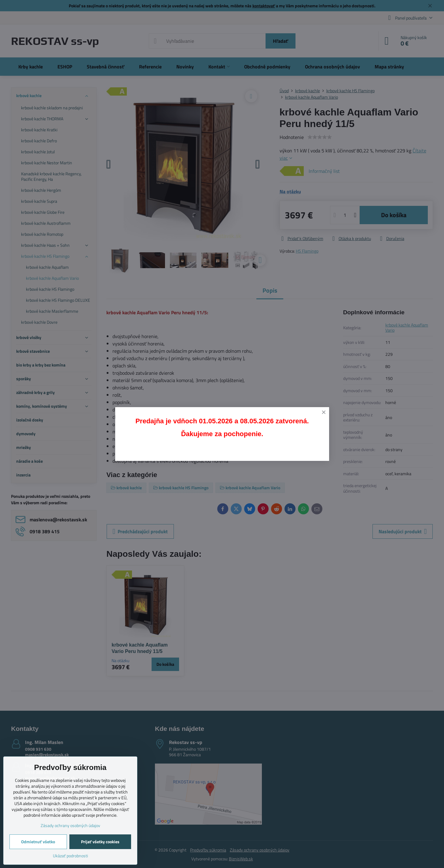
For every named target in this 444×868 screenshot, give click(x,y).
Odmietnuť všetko (38, 842)
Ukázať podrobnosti (70, 856)
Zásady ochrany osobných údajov (70, 825)
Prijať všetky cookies (100, 842)
